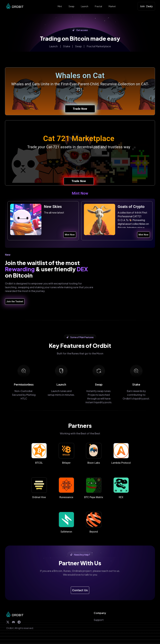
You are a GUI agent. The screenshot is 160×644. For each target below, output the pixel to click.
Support (99, 620)
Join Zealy (146, 6)
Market (112, 6)
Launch (85, 6)
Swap (71, 6)
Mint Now (70, 235)
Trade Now (80, 109)
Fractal (98, 6)
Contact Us (80, 590)
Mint (60, 6)
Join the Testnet (15, 302)
